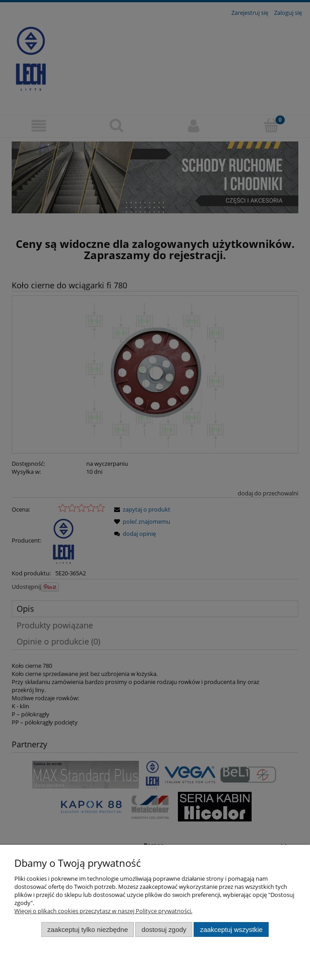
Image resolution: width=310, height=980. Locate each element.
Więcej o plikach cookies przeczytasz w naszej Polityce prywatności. (103, 911)
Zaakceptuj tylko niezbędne (87, 929)
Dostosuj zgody (164, 929)
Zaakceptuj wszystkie (231, 929)
